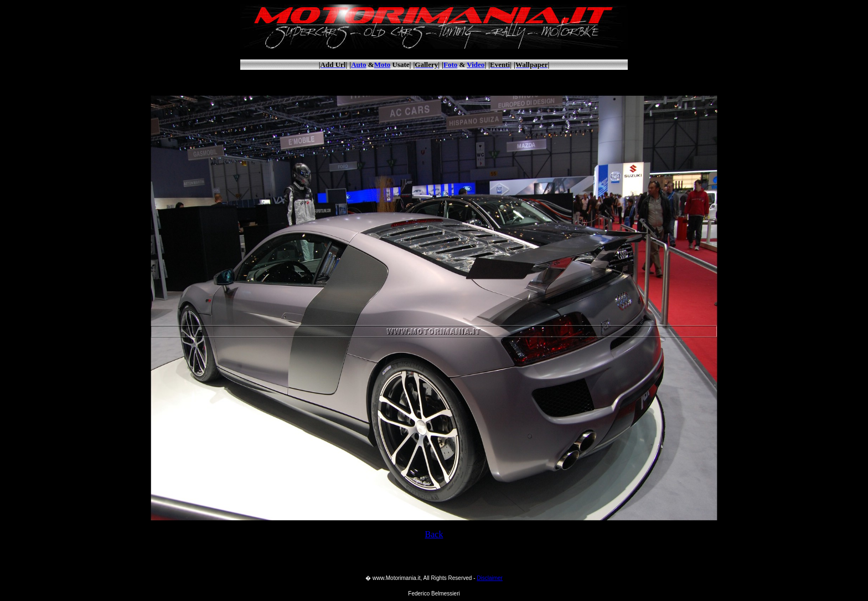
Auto (358, 65)
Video (476, 65)
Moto (383, 65)
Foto (450, 65)
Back (434, 534)
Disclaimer (490, 578)
